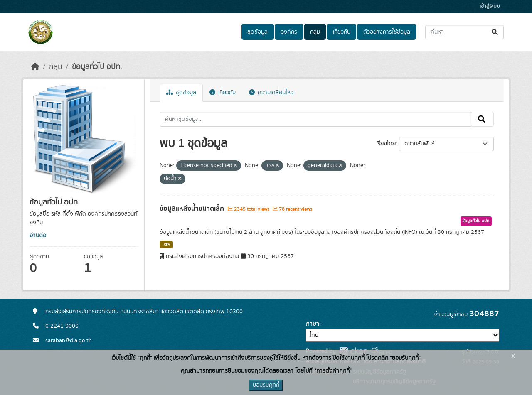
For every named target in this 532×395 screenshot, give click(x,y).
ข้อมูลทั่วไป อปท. (97, 67)
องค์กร (289, 32)
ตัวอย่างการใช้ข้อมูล (387, 32)
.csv (166, 245)
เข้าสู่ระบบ (490, 6)
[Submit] (495, 32)
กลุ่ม (315, 32)
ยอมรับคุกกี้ (266, 385)
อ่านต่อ (38, 236)
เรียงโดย (386, 144)
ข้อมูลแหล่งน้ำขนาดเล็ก (193, 209)
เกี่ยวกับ (342, 32)
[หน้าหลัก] (35, 67)
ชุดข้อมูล (257, 32)
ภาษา (313, 324)
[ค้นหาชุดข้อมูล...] (464, 32)
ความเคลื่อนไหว (271, 93)
